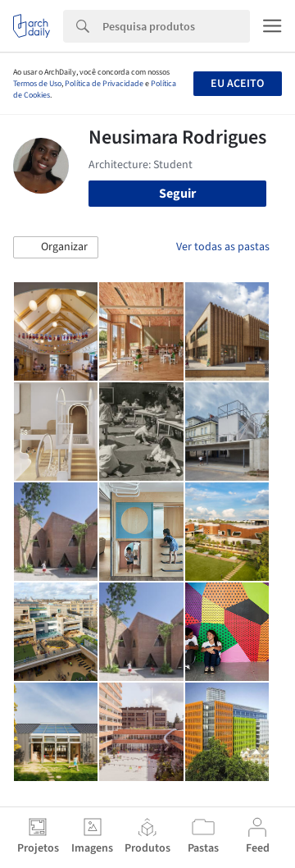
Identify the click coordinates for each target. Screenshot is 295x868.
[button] (56, 248)
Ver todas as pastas (223, 247)
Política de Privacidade (104, 84)
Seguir (177, 194)
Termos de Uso (37, 84)
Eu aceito (237, 84)
